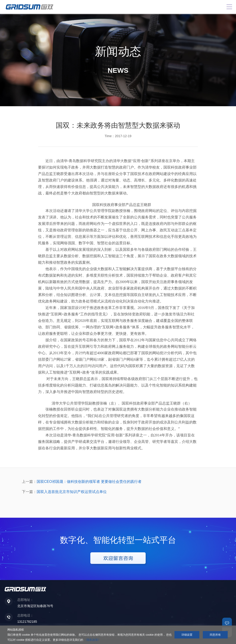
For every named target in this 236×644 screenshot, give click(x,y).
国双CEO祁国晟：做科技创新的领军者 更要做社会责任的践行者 (89, 482)
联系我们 (227, 623)
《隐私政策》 (92, 640)
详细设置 (187, 635)
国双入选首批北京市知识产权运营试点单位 (72, 492)
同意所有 (215, 635)
